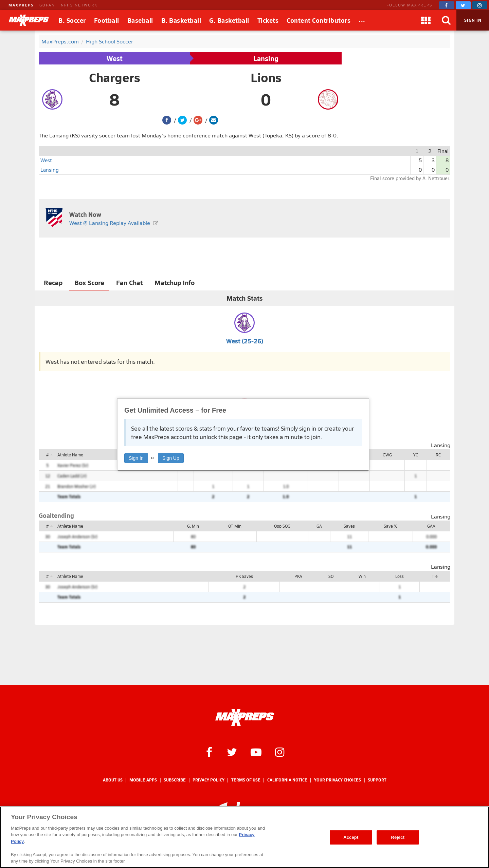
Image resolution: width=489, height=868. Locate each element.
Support (377, 780)
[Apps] (426, 20)
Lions (266, 77)
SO (331, 576)
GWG (387, 455)
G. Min (193, 526)
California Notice (287, 780)
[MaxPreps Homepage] (245, 718)
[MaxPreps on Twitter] (463, 5)
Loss (400, 576)
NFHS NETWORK (79, 5)
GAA (431, 526)
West (115, 58)
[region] (244, 837)
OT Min (235, 526)
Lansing (266, 58)
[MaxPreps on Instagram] (480, 5)
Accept (351, 837)
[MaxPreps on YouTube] (256, 752)
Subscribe (175, 780)
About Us (113, 780)
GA (319, 526)
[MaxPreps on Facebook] (447, 5)
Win (362, 576)
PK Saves (244, 576)
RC (438, 455)
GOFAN (47, 5)
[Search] (446, 20)
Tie (435, 576)
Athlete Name (70, 455)
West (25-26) (245, 341)
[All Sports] (362, 20)
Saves (349, 526)
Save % (391, 526)
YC (416, 455)
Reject (398, 837)
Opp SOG (282, 526)
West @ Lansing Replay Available (110, 223)
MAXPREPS (21, 5)
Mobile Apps (143, 780)
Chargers (115, 77)
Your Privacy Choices (338, 780)
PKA (298, 576)
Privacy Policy (209, 780)
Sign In (136, 458)
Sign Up (171, 458)
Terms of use (246, 780)
